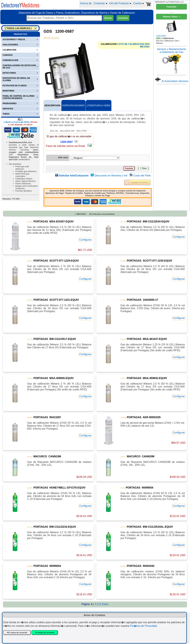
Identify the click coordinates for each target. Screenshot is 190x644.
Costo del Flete (142, 176)
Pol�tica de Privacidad (143, 626)
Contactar (101, 3)
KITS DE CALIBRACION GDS (134, 44)
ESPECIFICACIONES (73, 105)
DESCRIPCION (52, 105)
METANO (145, 47)
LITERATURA (99, 105)
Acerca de (86, 3)
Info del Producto (120, 3)
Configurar (85, 240)
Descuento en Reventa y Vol (111, 176)
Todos (105, 604)
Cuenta (139, 3)
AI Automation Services (175, 81)
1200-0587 (67, 142)
